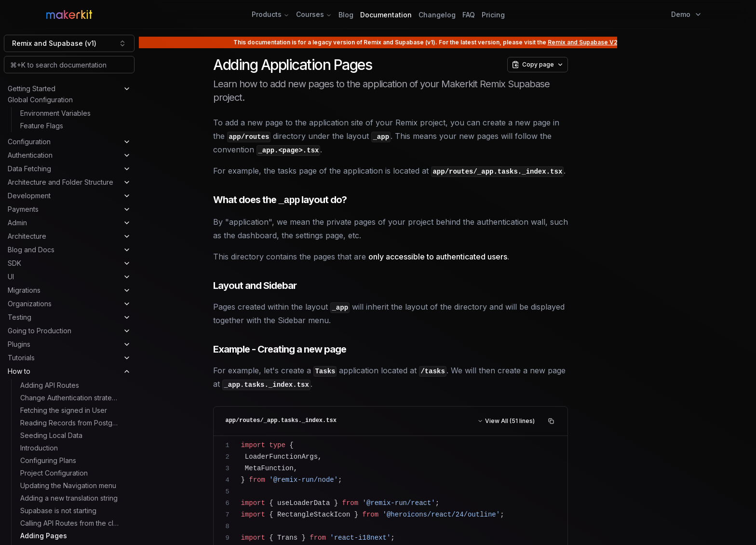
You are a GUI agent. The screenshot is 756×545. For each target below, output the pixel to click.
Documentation (386, 15)
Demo (687, 14)
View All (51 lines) (506, 421)
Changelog (437, 15)
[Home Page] (157, 14)
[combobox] (69, 43)
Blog (346, 15)
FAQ (469, 15)
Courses (314, 14)
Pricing (493, 15)
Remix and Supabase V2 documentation (605, 42)
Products (270, 14)
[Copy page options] (538, 65)
